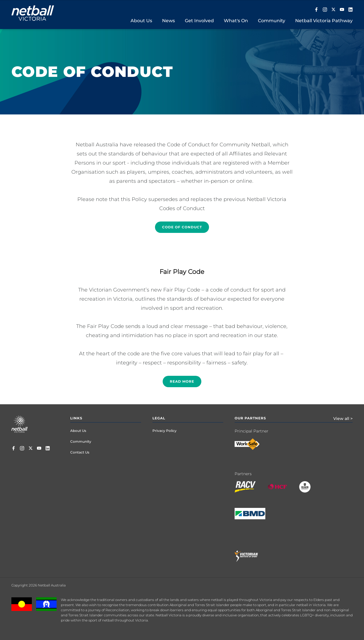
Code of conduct (182, 227)
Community (81, 441)
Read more (182, 381)
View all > (343, 419)
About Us (78, 431)
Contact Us (80, 452)
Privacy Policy (165, 431)
